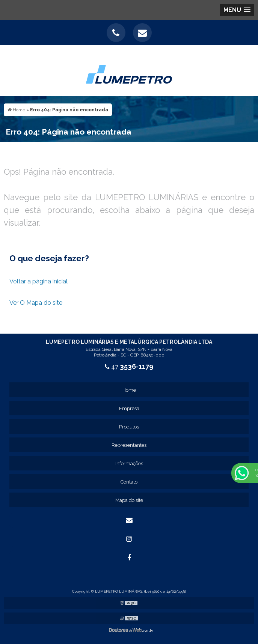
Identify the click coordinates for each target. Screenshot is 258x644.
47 (129, 367)
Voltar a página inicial (38, 281)
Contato (129, 482)
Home (129, 390)
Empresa (129, 408)
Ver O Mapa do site (36, 303)
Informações (129, 464)
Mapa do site (129, 500)
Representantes (129, 445)
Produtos (129, 427)
